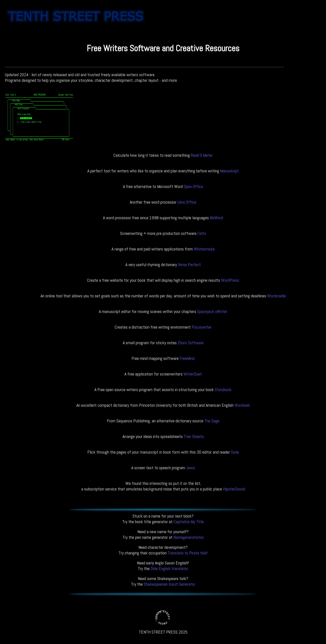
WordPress (230, 280)
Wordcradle (276, 296)
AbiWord (216, 218)
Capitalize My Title (189, 522)
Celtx (202, 233)
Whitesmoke (204, 249)
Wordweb (242, 405)
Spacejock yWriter (212, 311)
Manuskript (229, 171)
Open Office (193, 186)
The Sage (212, 421)
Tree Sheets (194, 436)
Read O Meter (202, 155)
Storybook (223, 390)
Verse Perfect (189, 265)
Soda (235, 452)
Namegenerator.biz (189, 537)
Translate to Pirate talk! (188, 553)
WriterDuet (193, 374)
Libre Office (187, 202)
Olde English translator (169, 568)
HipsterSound (234, 489)
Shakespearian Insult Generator (169, 584)
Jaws (191, 468)
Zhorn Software (191, 343)
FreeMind (187, 358)
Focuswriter (202, 327)
